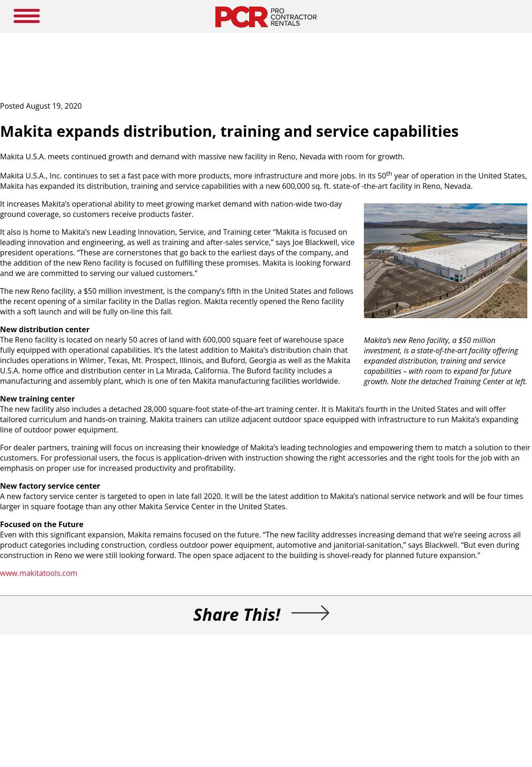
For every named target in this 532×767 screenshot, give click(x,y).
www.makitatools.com (39, 573)
